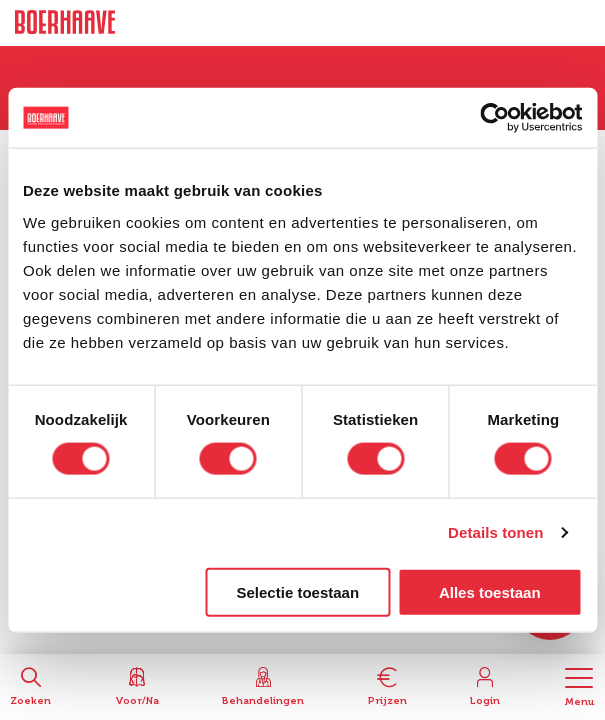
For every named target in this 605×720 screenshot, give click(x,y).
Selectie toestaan (298, 591)
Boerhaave (65, 23)
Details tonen (495, 532)
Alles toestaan (490, 591)
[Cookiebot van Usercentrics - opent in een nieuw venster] (494, 118)
